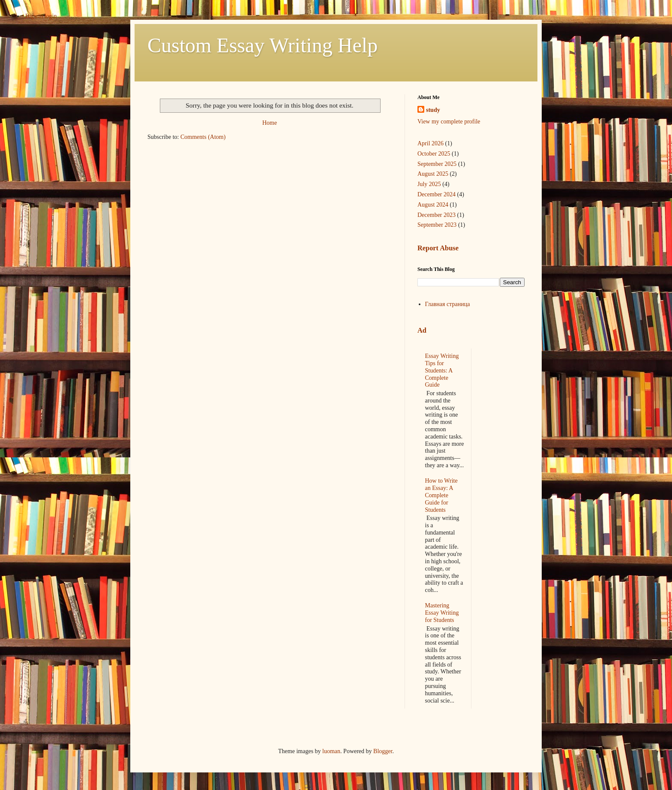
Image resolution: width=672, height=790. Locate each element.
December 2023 (436, 215)
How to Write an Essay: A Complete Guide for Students (441, 495)
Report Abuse (438, 248)
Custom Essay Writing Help (262, 45)
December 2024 (436, 194)
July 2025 (429, 184)
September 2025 (437, 164)
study (433, 110)
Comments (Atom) (203, 137)
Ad (422, 330)
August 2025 (433, 174)
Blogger (383, 751)
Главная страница (448, 304)
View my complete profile (449, 122)
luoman (331, 751)
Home (270, 123)
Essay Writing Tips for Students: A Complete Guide (442, 370)
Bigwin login (41, 16)
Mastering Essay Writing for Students (442, 613)
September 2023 (437, 225)
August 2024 (433, 205)
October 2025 (434, 154)
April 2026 (430, 143)
